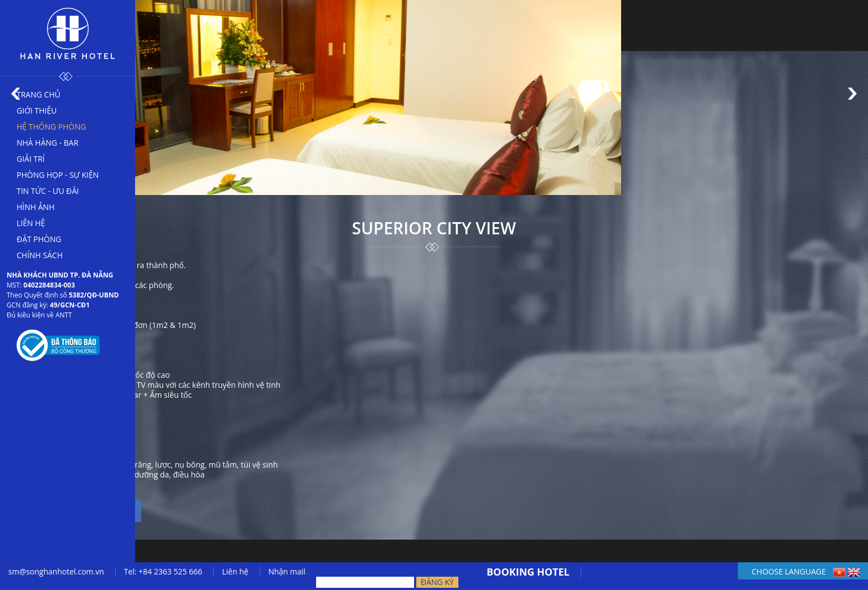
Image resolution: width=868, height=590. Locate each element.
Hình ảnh (35, 207)
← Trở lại (58, 546)
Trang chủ (38, 94)
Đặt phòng (39, 239)
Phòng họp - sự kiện (58, 175)
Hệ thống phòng (51, 127)
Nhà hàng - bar (48, 143)
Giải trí (31, 159)
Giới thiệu (37, 111)
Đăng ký (437, 582)
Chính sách (40, 255)
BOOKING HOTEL (528, 572)
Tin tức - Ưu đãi (48, 191)
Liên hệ (31, 223)
